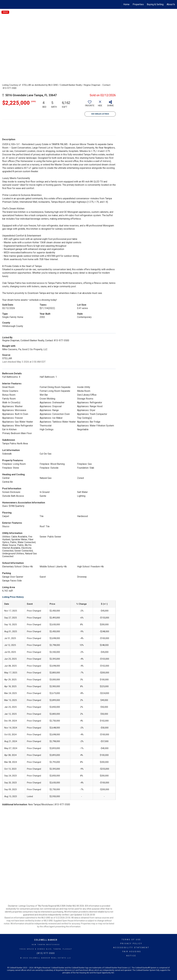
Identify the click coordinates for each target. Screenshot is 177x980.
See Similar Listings (100, 114)
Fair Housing (132, 952)
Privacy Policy (131, 944)
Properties (138, 4)
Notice (131, 956)
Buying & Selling (155, 4)
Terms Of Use (131, 940)
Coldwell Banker (46, 940)
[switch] (90, 105)
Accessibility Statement (131, 948)
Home (126, 4)
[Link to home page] (4, 4)
